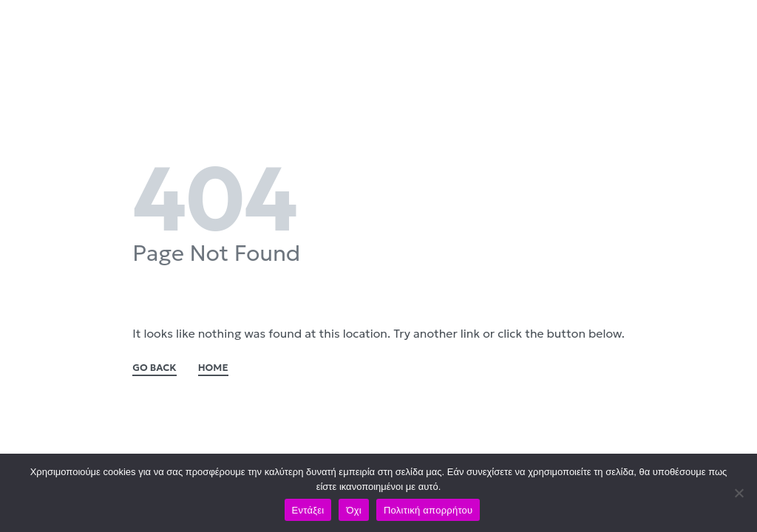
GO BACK (155, 368)
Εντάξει (308, 510)
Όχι (354, 510)
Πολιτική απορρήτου (428, 510)
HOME (213, 368)
